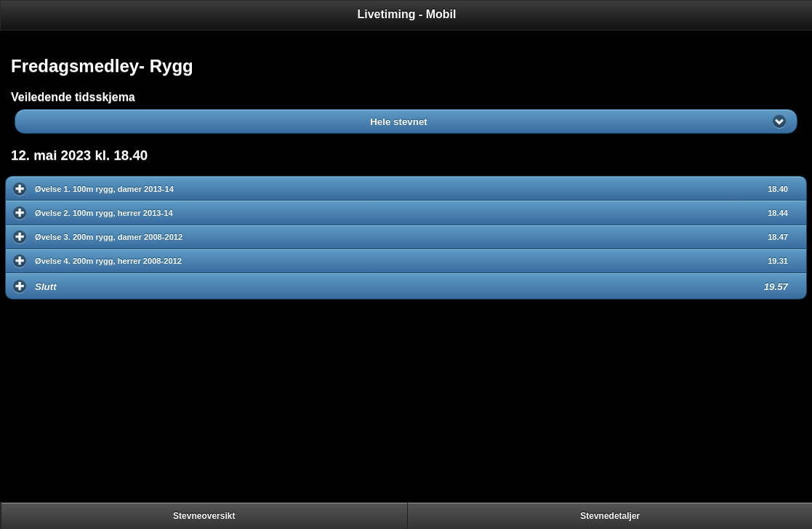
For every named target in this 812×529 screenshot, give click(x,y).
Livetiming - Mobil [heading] (407, 14)
